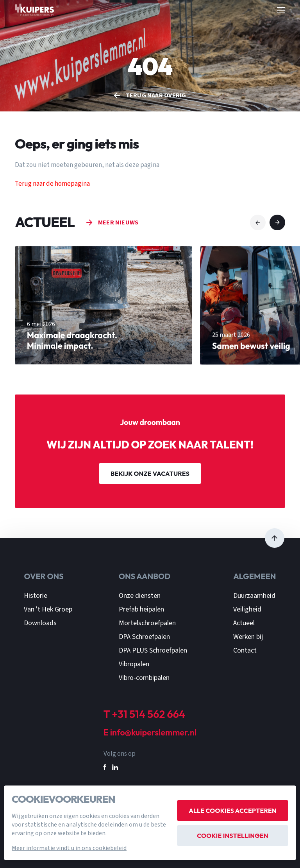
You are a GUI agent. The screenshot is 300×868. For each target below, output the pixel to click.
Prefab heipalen (141, 609)
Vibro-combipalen (144, 678)
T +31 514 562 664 (145, 714)
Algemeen (254, 576)
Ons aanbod (145, 576)
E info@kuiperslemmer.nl (150, 733)
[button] (258, 222)
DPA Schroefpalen (144, 637)
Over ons (44, 576)
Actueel (244, 623)
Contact (245, 650)
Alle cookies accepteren (233, 811)
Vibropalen (134, 664)
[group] (104, 319)
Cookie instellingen (233, 836)
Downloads (40, 623)
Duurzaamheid (254, 596)
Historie (36, 596)
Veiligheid (247, 609)
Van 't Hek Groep (48, 609)
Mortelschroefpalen (147, 623)
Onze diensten (140, 596)
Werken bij (248, 637)
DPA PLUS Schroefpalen (153, 650)
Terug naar (156, 95)
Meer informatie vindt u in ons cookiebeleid (69, 848)
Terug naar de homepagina (52, 184)
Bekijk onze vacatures (150, 473)
